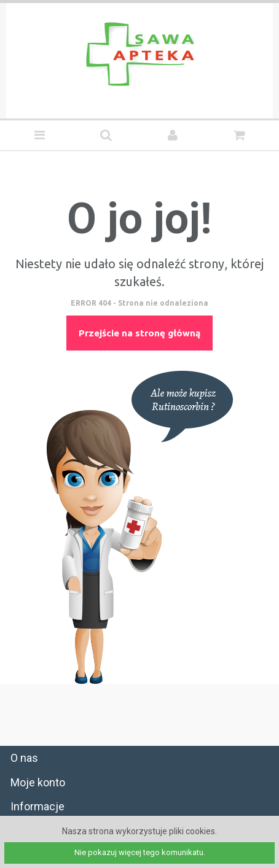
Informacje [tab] (37, 806)
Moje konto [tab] (38, 782)
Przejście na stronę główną (139, 333)
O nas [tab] (24, 758)
